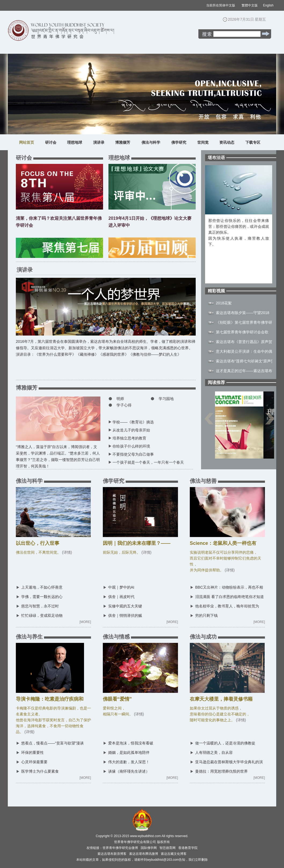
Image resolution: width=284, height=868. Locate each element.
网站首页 (27, 142)
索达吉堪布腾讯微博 (144, 854)
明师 (120, 399)
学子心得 (124, 405)
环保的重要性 (32, 752)
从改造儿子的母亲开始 (131, 430)
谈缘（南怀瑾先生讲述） (129, 771)
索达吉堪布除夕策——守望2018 (243, 313)
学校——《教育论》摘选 (133, 422)
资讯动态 (227, 142)
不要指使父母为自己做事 (133, 454)
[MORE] (85, 622)
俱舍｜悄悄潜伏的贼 (125, 615)
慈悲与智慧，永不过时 (40, 606)
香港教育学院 (188, 848)
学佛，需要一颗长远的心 (42, 597)
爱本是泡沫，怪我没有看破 (131, 743)
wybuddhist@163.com (163, 860)
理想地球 (75, 142)
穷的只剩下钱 (206, 615)
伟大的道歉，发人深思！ (129, 762)
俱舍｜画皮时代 (121, 597)
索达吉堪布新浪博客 (112, 854)
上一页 (209, 421)
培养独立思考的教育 (129, 438)
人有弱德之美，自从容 (214, 752)
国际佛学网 (149, 848)
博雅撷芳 (123, 142)
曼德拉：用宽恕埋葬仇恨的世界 (221, 771)
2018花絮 (224, 303)
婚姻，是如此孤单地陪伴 (129, 752)
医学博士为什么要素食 (40, 771)
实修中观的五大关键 (125, 606)
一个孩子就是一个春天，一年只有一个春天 (148, 462)
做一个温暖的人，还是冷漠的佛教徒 (225, 743)
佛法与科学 (151, 142)
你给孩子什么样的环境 (131, 446)
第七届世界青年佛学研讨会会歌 (242, 332)
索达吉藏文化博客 (174, 854)
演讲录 (99, 142)
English (268, 5)
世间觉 (203, 142)
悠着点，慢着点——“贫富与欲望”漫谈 (52, 743)
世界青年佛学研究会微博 (120, 848)
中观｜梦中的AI (121, 587)
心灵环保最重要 (34, 762)
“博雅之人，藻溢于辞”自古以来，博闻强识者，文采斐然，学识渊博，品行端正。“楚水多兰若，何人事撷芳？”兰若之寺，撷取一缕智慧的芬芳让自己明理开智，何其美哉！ (58, 454)
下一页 (270, 421)
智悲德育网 (168, 848)
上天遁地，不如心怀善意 (42, 587)
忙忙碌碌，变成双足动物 (42, 615)
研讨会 (51, 142)
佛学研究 (179, 142)
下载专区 (253, 142)
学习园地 (166, 399)
